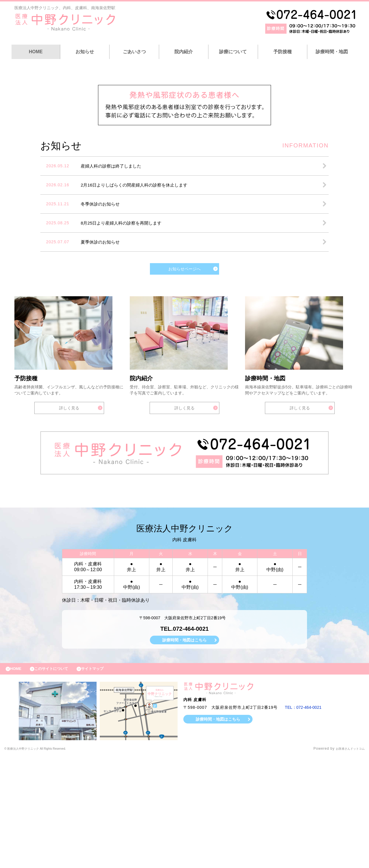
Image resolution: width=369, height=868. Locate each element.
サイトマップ (106, 780)
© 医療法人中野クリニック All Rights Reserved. (46, 861)
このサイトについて (59, 780)
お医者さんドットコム (346, 861)
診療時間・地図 (332, 52)
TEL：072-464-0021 (305, 820)
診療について (233, 52)
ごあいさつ (134, 52)
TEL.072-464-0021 (184, 737)
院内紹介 (184, 52)
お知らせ (85, 52)
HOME (36, 52)
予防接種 (283, 52)
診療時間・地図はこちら (184, 749)
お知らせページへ (184, 366)
